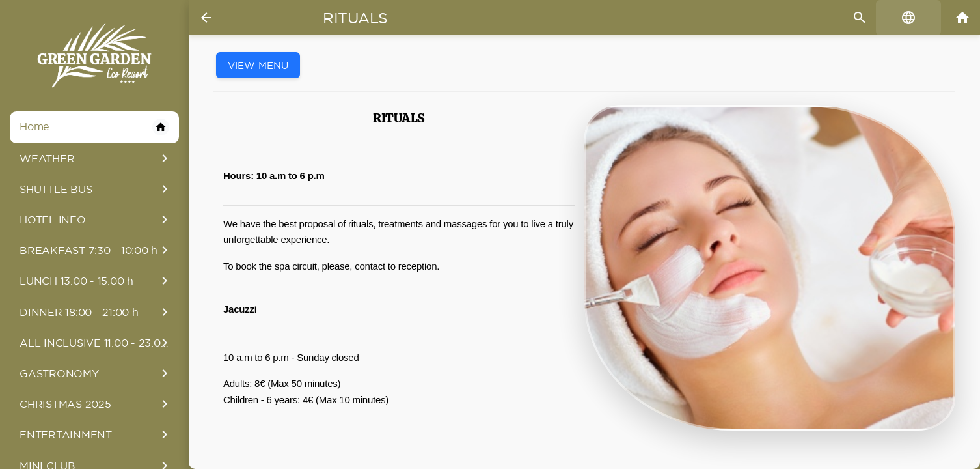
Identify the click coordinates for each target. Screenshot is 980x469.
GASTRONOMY (96, 373)
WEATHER (96, 158)
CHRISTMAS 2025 (96, 404)
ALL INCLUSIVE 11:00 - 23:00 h (98, 343)
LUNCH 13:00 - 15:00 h (96, 281)
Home (94, 127)
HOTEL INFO (96, 220)
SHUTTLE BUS (96, 189)
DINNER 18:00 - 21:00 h (96, 312)
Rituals (355, 18)
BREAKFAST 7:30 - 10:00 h (96, 250)
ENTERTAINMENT (96, 434)
